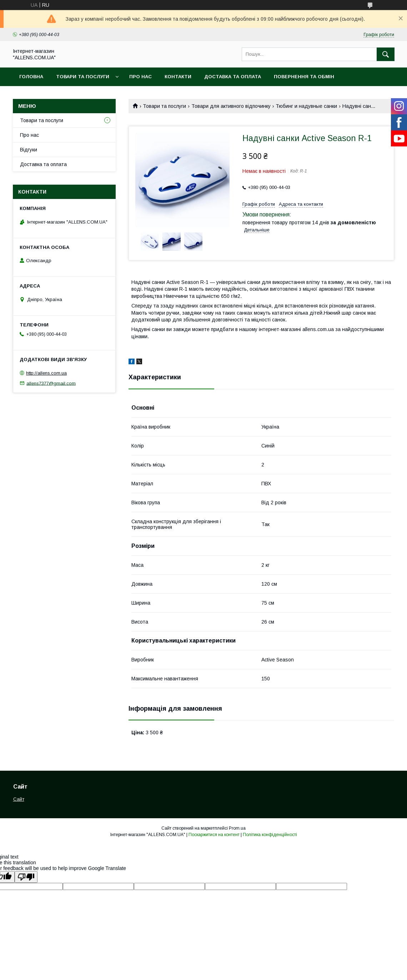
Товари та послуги (83, 77)
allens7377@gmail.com (51, 383)
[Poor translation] (26, 877)
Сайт (19, 799)
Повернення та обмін (304, 77)
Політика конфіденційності (270, 835)
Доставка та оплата (233, 77)
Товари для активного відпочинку (231, 106)
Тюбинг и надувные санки (306, 106)
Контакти (178, 77)
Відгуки (29, 150)
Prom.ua (237, 828)
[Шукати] (386, 54)
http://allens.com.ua (46, 373)
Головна (31, 77)
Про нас (140, 77)
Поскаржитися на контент (214, 835)
